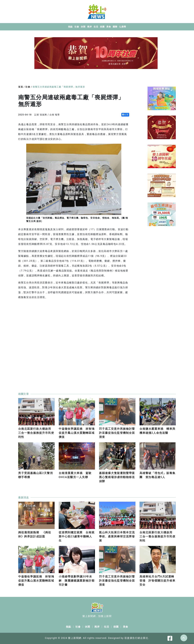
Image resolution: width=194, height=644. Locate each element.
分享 (125, 115)
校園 (102, 27)
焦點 (70, 27)
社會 (77, 27)
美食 (109, 27)
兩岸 (89, 27)
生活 (96, 27)
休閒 (83, 27)
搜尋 (123, 27)
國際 (115, 27)
